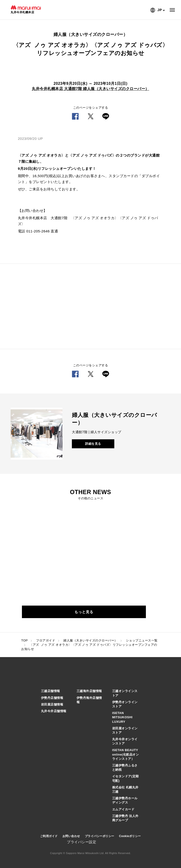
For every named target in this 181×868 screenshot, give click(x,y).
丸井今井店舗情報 (54, 711)
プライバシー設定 (82, 842)
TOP (25, 640)
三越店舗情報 (51, 691)
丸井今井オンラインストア (125, 741)
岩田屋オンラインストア (125, 730)
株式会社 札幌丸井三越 (125, 789)
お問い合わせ (71, 836)
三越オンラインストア (125, 693)
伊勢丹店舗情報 (52, 698)
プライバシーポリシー (100, 836)
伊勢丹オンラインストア (125, 704)
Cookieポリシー (130, 836)
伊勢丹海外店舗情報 (89, 700)
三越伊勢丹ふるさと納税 (125, 768)
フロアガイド (46, 640)
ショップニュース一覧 (142, 640)
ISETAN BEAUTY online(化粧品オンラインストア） (126, 754)
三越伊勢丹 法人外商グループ (125, 818)
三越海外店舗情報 (89, 691)
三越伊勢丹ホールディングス (125, 800)
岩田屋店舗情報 (52, 704)
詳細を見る (93, 444)
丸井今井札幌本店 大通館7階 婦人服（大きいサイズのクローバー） (90, 89)
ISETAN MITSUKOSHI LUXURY (122, 717)
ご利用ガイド (49, 836)
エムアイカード (123, 809)
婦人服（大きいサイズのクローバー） (90, 640)
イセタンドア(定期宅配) (125, 778)
